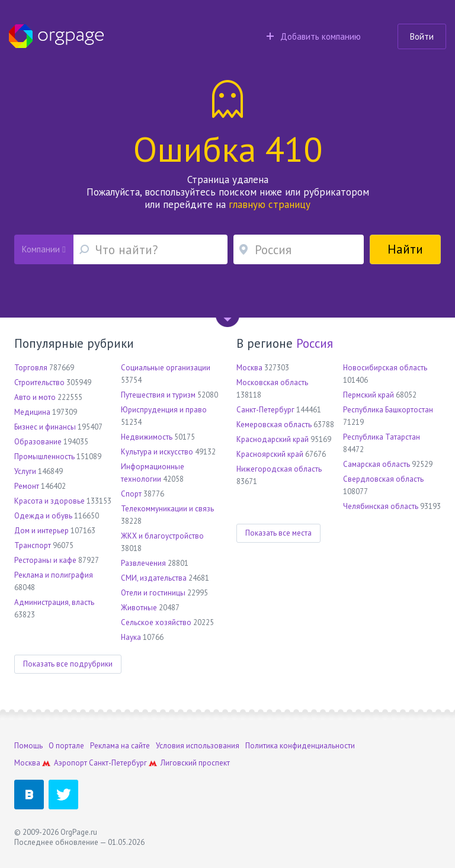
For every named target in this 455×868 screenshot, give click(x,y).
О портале (66, 746)
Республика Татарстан (382, 437)
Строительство (39, 382)
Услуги (25, 471)
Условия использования (198, 746)
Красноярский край (270, 454)
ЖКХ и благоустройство (162, 536)
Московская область (272, 382)
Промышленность (44, 457)
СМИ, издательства (154, 578)
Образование (38, 442)
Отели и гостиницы (153, 593)
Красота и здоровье (49, 501)
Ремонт (27, 486)
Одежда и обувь (43, 516)
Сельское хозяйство (156, 622)
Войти (422, 36)
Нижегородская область (279, 469)
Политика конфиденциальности (300, 746)
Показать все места (278, 533)
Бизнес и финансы (45, 427)
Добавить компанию (314, 36)
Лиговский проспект (195, 763)
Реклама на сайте (120, 746)
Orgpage (56, 36)
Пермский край (369, 395)
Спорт (131, 494)
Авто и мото (35, 397)
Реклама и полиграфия (54, 575)
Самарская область (377, 464)
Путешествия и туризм (158, 395)
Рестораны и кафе (45, 560)
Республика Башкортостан (388, 410)
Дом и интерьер (41, 531)
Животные (139, 608)
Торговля (31, 368)
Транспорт (33, 545)
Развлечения (143, 563)
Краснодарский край (273, 439)
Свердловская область (383, 479)
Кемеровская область (274, 425)
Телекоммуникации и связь (167, 509)
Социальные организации (166, 368)
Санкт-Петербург (265, 410)
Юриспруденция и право (164, 410)
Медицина (32, 412)
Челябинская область (381, 506)
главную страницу (270, 204)
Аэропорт (71, 763)
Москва (249, 368)
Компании (44, 249)
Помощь (28, 746)
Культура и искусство (157, 452)
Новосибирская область (385, 368)
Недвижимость (147, 437)
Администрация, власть (54, 602)
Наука (131, 637)
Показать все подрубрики (68, 664)
